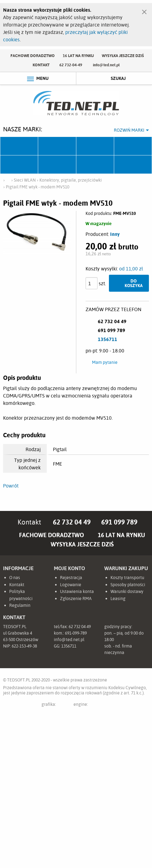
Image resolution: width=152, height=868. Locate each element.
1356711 (108, 339)
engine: (92, 705)
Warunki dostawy (127, 591)
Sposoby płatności (128, 585)
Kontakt (41, 65)
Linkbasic (57, 165)
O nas (15, 578)
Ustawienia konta (77, 591)
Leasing (118, 599)
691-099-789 (76, 633)
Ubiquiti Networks (19, 146)
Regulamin (20, 605)
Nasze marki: (23, 129)
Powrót (11, 486)
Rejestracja (71, 578)
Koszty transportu (127, 578)
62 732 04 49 (72, 522)
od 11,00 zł (131, 269)
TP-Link (19, 165)
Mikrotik (57, 146)
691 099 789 (119, 522)
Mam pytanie (105, 362)
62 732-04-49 (71, 65)
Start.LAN (133, 165)
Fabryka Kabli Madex (95, 146)
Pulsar (133, 146)
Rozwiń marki (129, 130)
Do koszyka (134, 283)
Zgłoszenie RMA (76, 599)
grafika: (55, 705)
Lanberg (95, 165)
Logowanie (71, 585)
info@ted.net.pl (106, 65)
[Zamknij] (144, 10)
